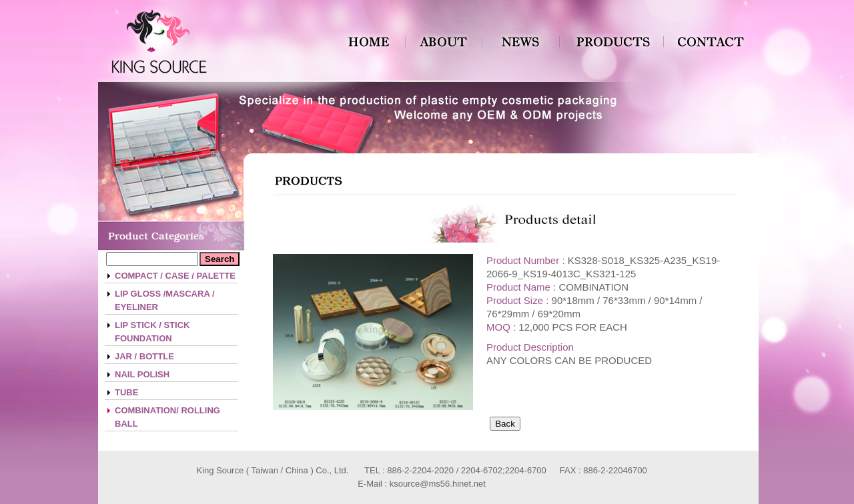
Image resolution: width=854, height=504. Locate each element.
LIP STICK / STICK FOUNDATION (152, 332)
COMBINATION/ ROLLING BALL (167, 417)
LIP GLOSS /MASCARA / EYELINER (165, 300)
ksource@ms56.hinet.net (438, 484)
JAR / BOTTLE (144, 356)
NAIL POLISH (142, 374)
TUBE (126, 392)
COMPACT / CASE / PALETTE (175, 276)
